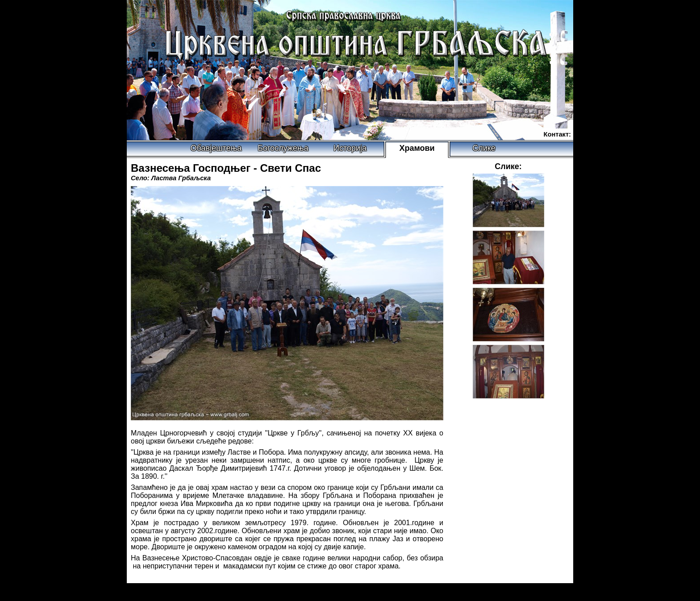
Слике (484, 148)
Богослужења (283, 148)
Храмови (417, 148)
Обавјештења (216, 148)
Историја (350, 148)
